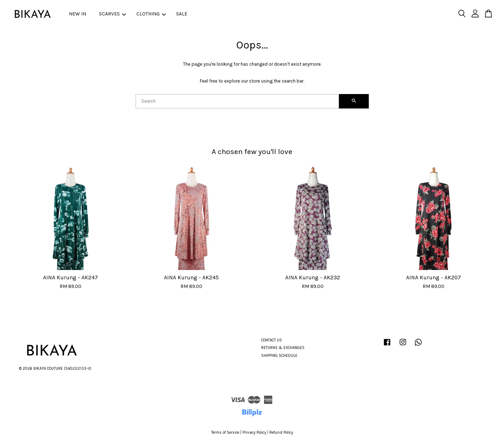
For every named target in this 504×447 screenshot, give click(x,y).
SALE (182, 14)
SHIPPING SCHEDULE (279, 356)
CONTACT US (272, 340)
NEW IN (77, 14)
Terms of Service (225, 432)
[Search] (237, 101)
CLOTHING (151, 14)
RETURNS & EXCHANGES (283, 348)
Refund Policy (281, 432)
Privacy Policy (254, 432)
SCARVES (112, 14)
